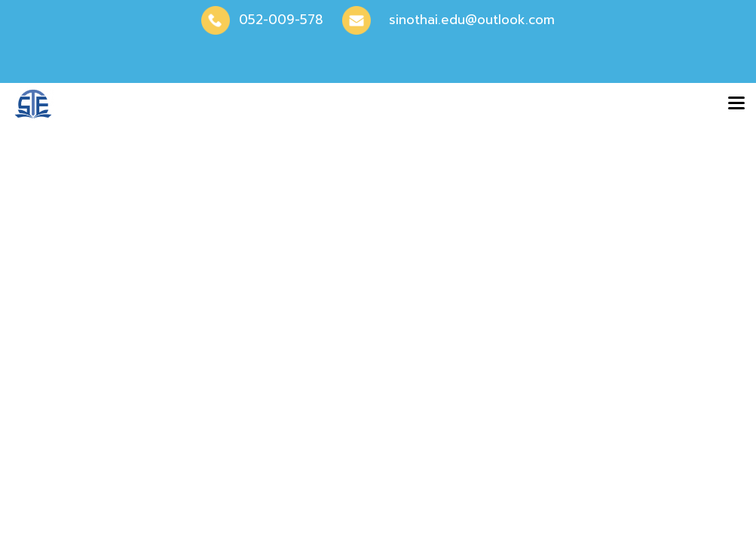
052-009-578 (281, 20)
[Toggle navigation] (736, 104)
